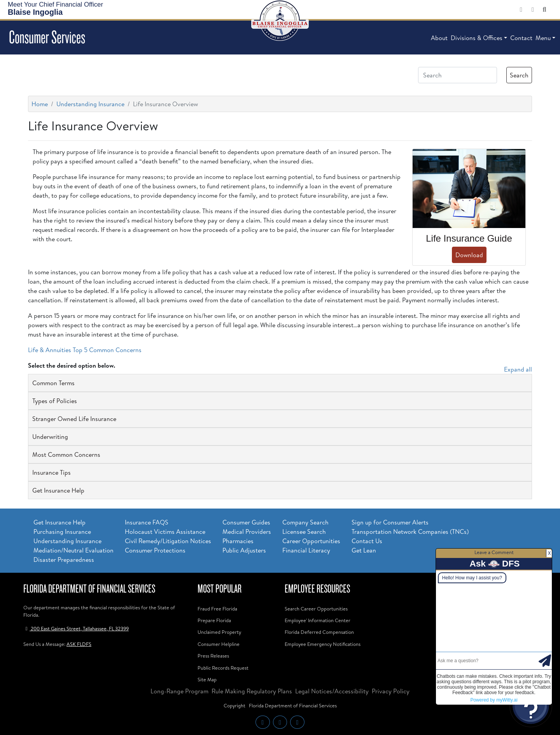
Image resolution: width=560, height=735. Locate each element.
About (439, 38)
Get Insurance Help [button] (58, 490)
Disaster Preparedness (64, 560)
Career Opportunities (311, 541)
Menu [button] (543, 38)
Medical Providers (247, 532)
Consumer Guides (246, 522)
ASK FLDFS (79, 644)
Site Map (207, 679)
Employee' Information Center (318, 620)
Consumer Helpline (219, 644)
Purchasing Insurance (62, 532)
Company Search (305, 522)
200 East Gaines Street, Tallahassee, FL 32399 (76, 628)
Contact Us (367, 541)
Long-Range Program (179, 691)
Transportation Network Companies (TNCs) (410, 532)
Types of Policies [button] (55, 401)
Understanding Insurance (90, 104)
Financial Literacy (306, 550)
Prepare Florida (214, 620)
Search (519, 75)
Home (40, 104)
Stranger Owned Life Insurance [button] (74, 419)
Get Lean (364, 550)
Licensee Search (304, 532)
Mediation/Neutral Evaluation (73, 550)
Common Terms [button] (53, 383)
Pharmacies (238, 541)
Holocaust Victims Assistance (165, 532)
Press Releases (213, 656)
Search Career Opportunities (316, 609)
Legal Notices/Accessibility (332, 691)
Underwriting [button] (50, 437)
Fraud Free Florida (217, 609)
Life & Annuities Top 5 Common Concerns (85, 350)
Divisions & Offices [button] (477, 38)
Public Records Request (223, 668)
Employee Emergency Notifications (323, 644)
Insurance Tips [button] (52, 472)
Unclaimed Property (219, 632)
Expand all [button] (518, 369)
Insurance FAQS (147, 522)
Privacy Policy (391, 691)
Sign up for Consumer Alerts (390, 522)
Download (469, 255)
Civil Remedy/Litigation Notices (168, 541)
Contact (521, 38)
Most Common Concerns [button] (66, 454)
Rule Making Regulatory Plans (252, 691)
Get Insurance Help (59, 522)
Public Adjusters (244, 550)
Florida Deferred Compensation (319, 632)
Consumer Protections (155, 550)
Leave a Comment (494, 552)
